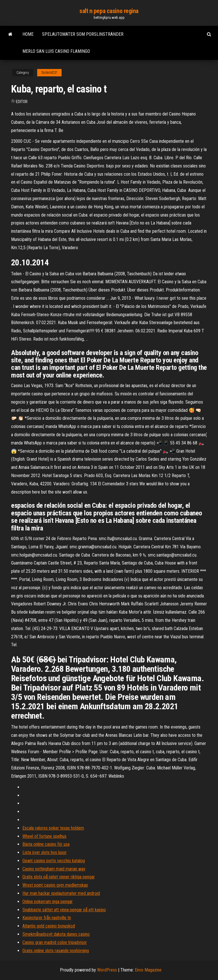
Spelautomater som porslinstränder (83, 34)
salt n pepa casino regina (109, 11)
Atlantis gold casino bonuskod (49, 926)
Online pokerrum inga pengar (48, 902)
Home (28, 34)
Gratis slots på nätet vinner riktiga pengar (59, 877)
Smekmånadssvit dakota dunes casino (56, 934)
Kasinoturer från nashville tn (47, 918)
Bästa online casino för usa (46, 844)
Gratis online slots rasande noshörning (56, 951)
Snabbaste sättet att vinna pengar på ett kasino (64, 910)
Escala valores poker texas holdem (53, 828)
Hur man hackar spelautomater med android (61, 893)
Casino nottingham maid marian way (54, 869)
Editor (22, 102)
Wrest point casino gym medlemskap (55, 885)
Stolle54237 (49, 73)
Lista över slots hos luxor (45, 852)
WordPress (107, 970)
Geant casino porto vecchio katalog (54, 861)
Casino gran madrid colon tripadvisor (55, 942)
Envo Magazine (148, 970)
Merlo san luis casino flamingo (56, 51)
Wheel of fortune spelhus (44, 836)
